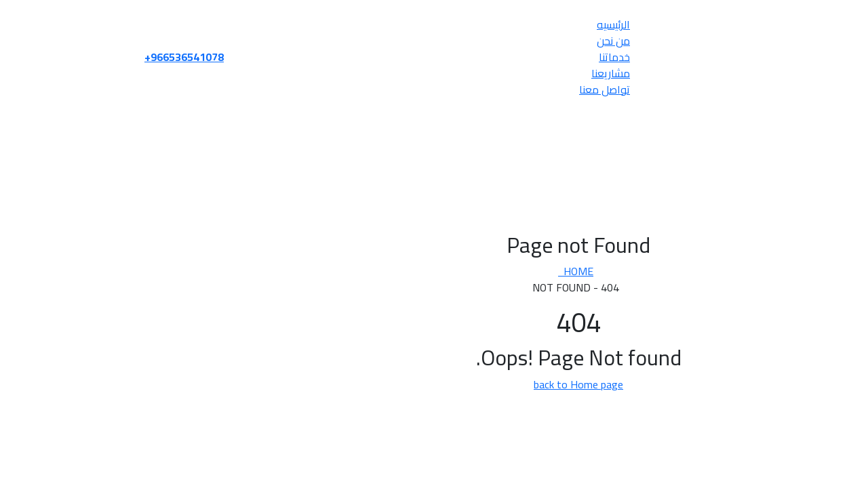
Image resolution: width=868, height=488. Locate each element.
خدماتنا (470, 57)
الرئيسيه (469, 24)
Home (431, 271)
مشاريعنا (466, 73)
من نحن (469, 41)
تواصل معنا (460, 89)
